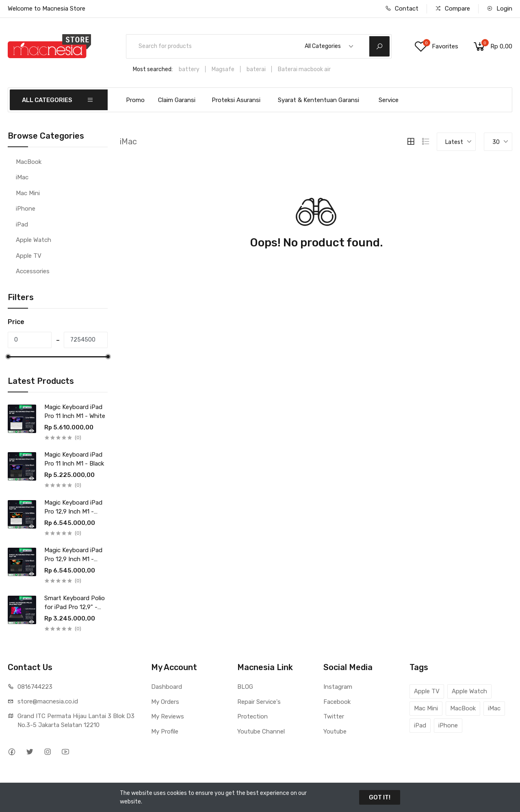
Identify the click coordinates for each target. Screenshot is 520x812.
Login (499, 9)
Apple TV (29, 256)
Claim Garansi (177, 100)
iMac (22, 177)
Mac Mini (28, 193)
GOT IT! (380, 797)
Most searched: (153, 69)
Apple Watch (34, 240)
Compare (453, 9)
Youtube (335, 731)
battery (189, 69)
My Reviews (168, 716)
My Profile (165, 731)
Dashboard (167, 687)
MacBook (29, 162)
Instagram (338, 687)
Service (389, 100)
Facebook (337, 702)
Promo (135, 100)
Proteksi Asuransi (236, 100)
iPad (22, 224)
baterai (256, 69)
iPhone (26, 209)
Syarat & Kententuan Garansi (318, 100)
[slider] (8, 357)
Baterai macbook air (304, 69)
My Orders (165, 702)
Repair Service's (259, 702)
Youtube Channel (261, 731)
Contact (402, 9)
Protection (252, 716)
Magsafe (223, 69)
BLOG (245, 687)
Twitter (334, 716)
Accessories (33, 271)
